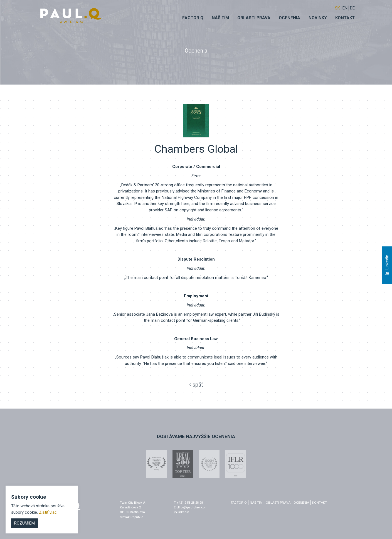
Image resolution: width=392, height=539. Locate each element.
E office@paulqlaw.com (191, 507)
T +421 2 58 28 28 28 (188, 503)
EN (345, 8)
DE (352, 8)
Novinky (318, 18)
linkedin (182, 512)
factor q (239, 503)
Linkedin (387, 265)
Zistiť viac (48, 512)
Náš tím (220, 18)
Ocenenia (289, 18)
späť (196, 385)
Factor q (193, 18)
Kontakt (345, 18)
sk (337, 8)
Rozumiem (24, 523)
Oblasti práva (254, 18)
